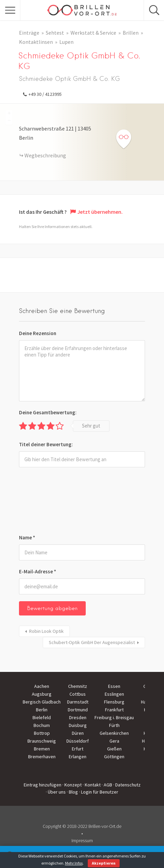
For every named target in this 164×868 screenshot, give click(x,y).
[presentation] (47, 502)
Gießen (114, 749)
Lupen (66, 42)
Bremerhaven (42, 757)
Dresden (78, 717)
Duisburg (78, 725)
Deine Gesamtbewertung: (48, 412)
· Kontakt (92, 785)
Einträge (29, 33)
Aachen (42, 686)
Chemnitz (78, 686)
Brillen (131, 33)
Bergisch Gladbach (42, 702)
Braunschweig (42, 741)
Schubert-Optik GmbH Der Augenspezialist (92, 642)
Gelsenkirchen (114, 733)
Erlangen (78, 757)
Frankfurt (114, 710)
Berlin (42, 710)
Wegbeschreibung (45, 155)
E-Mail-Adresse (38, 571)
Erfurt (78, 749)
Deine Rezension (38, 333)
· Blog (72, 792)
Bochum (42, 725)
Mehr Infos (74, 863)
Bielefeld (42, 717)
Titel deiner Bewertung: (46, 444)
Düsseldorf (78, 741)
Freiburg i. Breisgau (114, 717)
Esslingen (114, 694)
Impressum (82, 840)
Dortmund (78, 710)
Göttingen (114, 757)
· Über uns (56, 792)
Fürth (114, 725)
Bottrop (42, 733)
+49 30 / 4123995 (45, 94)
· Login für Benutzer (99, 792)
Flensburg (114, 702)
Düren (78, 733)
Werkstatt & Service (93, 33)
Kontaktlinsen (36, 42)
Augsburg (42, 694)
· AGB (107, 785)
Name (27, 537)
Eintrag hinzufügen (43, 785)
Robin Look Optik (46, 631)
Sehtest (55, 33)
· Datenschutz (127, 785)
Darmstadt (78, 702)
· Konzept (72, 785)
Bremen (42, 749)
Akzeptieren (104, 863)
